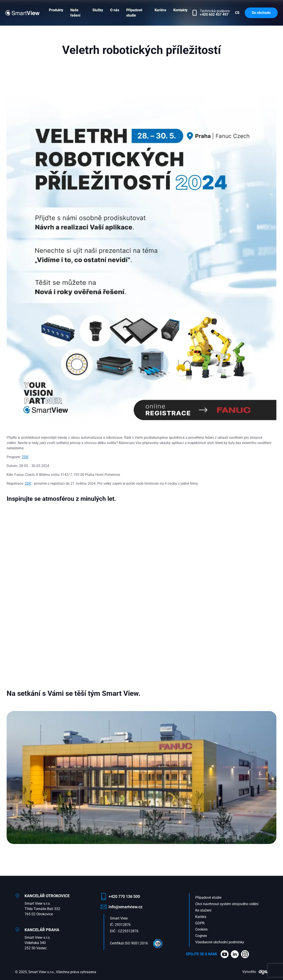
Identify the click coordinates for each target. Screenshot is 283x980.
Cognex (201, 936)
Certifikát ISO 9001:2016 (137, 943)
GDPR (200, 923)
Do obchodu (261, 13)
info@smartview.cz (125, 907)
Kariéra (160, 10)
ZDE (25, 457)
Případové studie (134, 13)
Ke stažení (203, 910)
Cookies (201, 929)
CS (237, 13)
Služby (98, 10)
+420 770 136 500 (124, 896)
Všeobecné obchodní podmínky (220, 942)
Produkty (56, 10)
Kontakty (180, 10)
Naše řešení (75, 13)
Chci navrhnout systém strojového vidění (227, 904)
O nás (115, 10)
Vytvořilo (255, 972)
